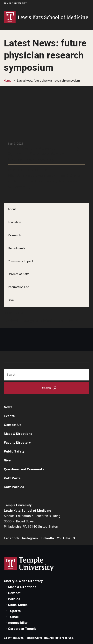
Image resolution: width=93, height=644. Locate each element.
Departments (17, 248)
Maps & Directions (18, 434)
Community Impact (20, 261)
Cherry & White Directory (23, 581)
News (8, 407)
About (12, 209)
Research (14, 235)
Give (11, 300)
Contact (14, 593)
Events (9, 416)
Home (8, 81)
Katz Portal (13, 478)
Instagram (30, 321)
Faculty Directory (17, 443)
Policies (14, 599)
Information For (18, 287)
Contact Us (13, 425)
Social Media (18, 605)
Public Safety (14, 451)
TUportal (15, 611)
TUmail (13, 617)
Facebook (11, 321)
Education (14, 222)
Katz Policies (14, 487)
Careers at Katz (18, 274)
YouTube (66, 321)
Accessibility (18, 623)
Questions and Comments (24, 469)
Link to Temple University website (29, 564)
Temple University (15, 3)
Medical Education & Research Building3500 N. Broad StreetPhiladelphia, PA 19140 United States (32, 521)
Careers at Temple (22, 629)
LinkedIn (48, 321)
